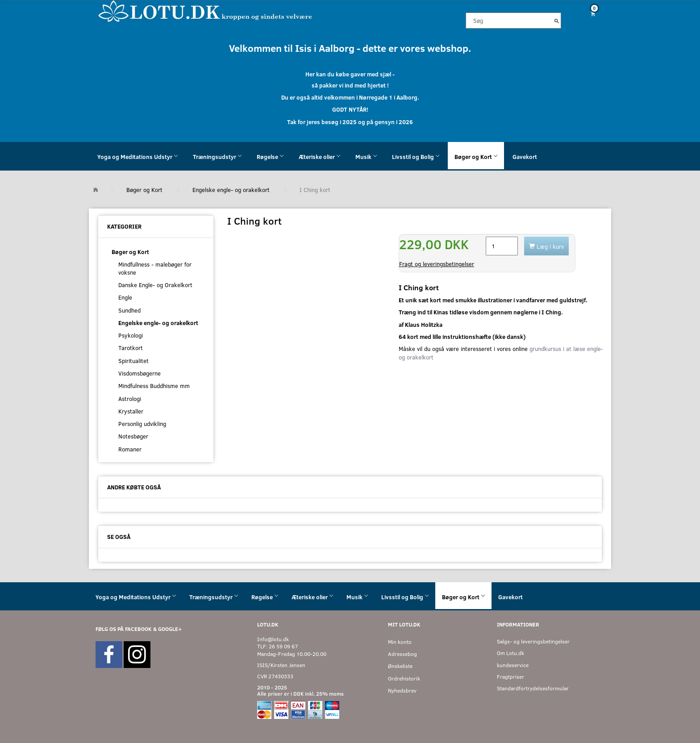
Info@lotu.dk (273, 639)
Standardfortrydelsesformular (533, 688)
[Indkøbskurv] (590, 14)
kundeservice (513, 665)
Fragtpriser (510, 677)
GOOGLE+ (170, 629)
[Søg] (557, 21)
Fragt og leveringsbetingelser (437, 264)
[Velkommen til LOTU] (206, 10)
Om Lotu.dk (510, 653)
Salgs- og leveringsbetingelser (533, 641)
